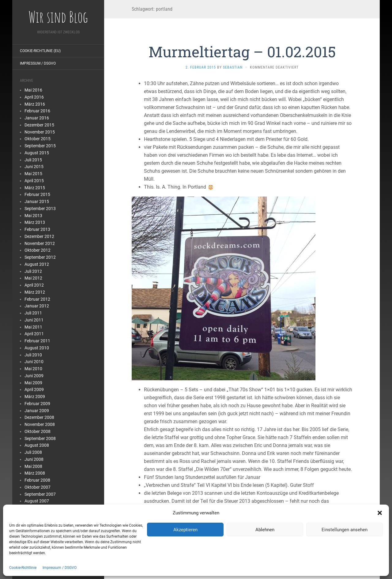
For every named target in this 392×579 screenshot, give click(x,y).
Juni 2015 (34, 167)
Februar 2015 (37, 194)
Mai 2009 (33, 383)
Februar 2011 (37, 341)
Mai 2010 (33, 369)
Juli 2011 (33, 313)
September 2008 (40, 438)
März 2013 (35, 222)
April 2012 (34, 285)
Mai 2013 (33, 216)
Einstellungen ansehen (345, 530)
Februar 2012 (37, 299)
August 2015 (37, 153)
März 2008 (35, 473)
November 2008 (40, 424)
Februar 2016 (37, 111)
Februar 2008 (37, 480)
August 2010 (37, 348)
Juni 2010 (34, 362)
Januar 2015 (37, 201)
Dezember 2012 (39, 236)
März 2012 (35, 292)
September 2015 (40, 146)
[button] (380, 513)
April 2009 (34, 389)
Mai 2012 (33, 278)
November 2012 (40, 243)
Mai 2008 (33, 466)
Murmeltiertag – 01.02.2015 (242, 52)
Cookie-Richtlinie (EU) (40, 51)
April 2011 (34, 334)
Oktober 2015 (38, 139)
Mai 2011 (33, 327)
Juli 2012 (33, 271)
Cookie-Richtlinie (23, 568)
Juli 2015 (33, 160)
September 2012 (40, 257)
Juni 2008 (34, 459)
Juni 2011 (34, 320)
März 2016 (35, 104)
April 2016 (34, 97)
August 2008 (37, 445)
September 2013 (40, 209)
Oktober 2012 (38, 250)
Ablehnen (265, 530)
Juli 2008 (33, 452)
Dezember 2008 (39, 417)
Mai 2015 (33, 174)
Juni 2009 (34, 376)
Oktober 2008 (38, 431)
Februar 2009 (37, 404)
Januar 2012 (37, 306)
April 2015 (34, 181)
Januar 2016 (37, 118)
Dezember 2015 (39, 125)
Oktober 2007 (38, 487)
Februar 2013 (37, 229)
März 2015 (35, 188)
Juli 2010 (33, 355)
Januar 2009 (37, 411)
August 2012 (37, 264)
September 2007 (40, 494)
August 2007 (37, 501)
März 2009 (35, 397)
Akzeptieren (185, 530)
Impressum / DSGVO (60, 568)
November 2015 (40, 132)
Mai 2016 (33, 90)
